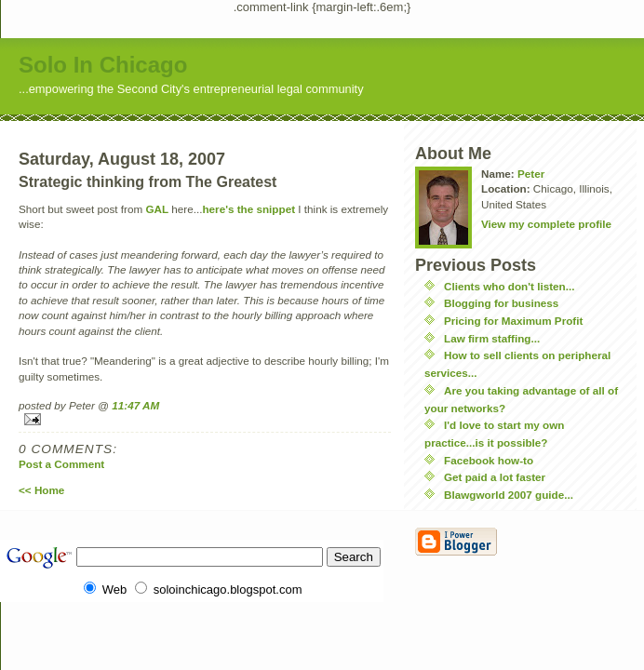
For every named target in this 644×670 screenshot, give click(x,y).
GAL (157, 209)
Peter (531, 174)
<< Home (41, 490)
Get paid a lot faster (495, 477)
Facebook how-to (489, 460)
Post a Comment (61, 464)
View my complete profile (546, 224)
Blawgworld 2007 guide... (509, 495)
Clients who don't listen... (509, 286)
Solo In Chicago (103, 65)
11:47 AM (135, 405)
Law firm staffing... (492, 338)
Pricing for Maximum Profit (513, 321)
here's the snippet (248, 209)
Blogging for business (501, 303)
